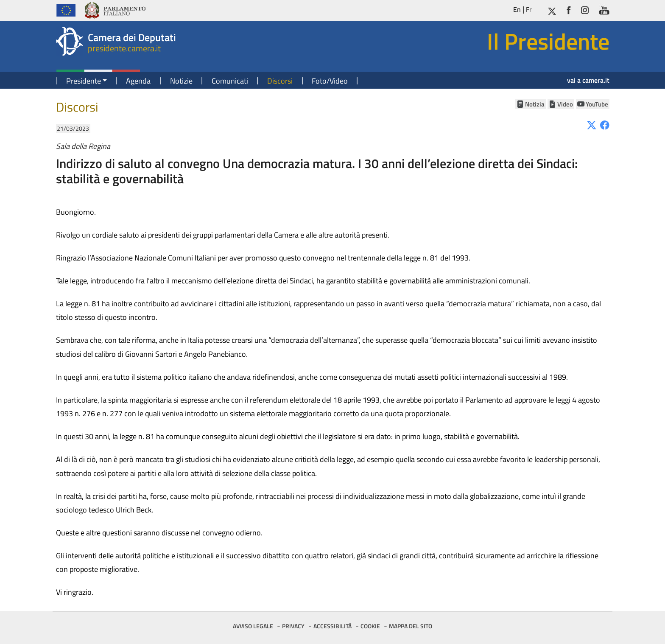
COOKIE (370, 626)
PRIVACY (293, 626)
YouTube (597, 104)
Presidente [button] (84, 81)
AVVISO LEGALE (253, 626)
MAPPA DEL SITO (411, 626)
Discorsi (280, 81)
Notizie (181, 81)
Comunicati (230, 81)
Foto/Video (330, 81)
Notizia (535, 104)
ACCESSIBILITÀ (332, 626)
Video (565, 104)
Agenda (138, 81)
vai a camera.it (588, 80)
